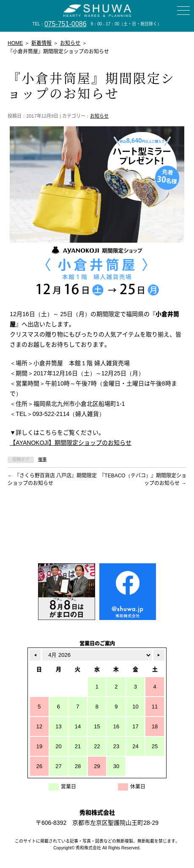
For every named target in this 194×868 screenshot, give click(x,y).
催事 (42, 459)
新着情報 (41, 43)
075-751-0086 (66, 24)
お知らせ (99, 116)
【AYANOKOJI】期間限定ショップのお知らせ (71, 443)
